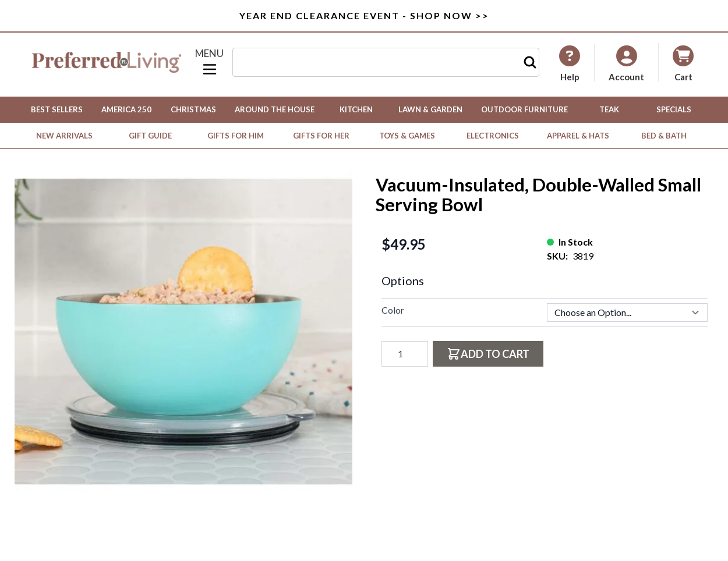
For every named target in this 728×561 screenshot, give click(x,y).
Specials (674, 109)
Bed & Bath (664, 136)
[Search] (530, 62)
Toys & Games (407, 136)
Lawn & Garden (430, 109)
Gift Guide (150, 136)
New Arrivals (64, 136)
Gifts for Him (236, 136)
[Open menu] (210, 62)
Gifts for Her (321, 136)
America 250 (126, 109)
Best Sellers (57, 109)
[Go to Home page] (107, 62)
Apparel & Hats (578, 136)
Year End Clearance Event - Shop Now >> (364, 15)
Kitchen (356, 109)
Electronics (493, 136)
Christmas (193, 109)
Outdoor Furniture (524, 109)
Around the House (275, 109)
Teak (609, 109)
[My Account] (570, 63)
